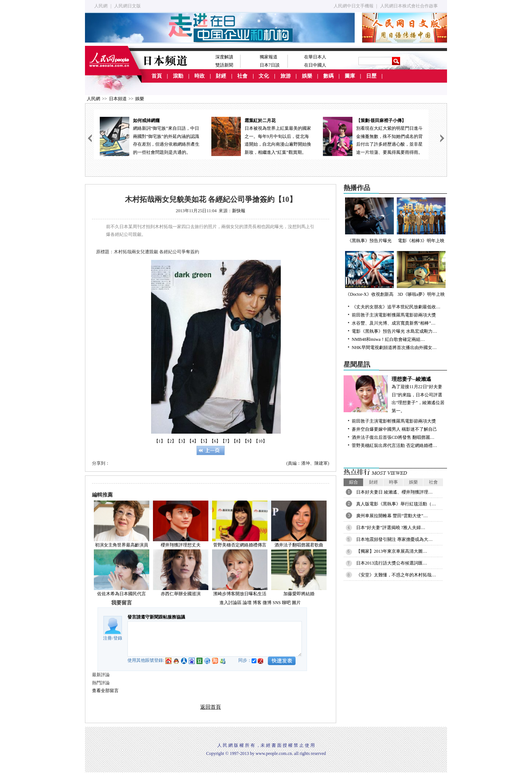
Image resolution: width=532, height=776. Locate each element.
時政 (199, 76)
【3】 (182, 441)
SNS (277, 603)
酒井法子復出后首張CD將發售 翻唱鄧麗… (393, 437)
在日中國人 (315, 65)
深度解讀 (224, 57)
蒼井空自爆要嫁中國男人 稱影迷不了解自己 (394, 429)
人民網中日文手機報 (354, 6)
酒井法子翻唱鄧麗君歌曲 (299, 545)
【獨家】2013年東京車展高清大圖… (392, 551)
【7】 (226, 441)
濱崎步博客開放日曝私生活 (240, 594)
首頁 (157, 76)
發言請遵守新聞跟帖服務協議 (156, 617)
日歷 (371, 76)
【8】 (237, 441)
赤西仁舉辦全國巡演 (181, 594)
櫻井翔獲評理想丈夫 (181, 545)
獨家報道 (269, 57)
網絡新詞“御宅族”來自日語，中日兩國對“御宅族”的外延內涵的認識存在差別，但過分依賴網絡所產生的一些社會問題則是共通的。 (150, 136)
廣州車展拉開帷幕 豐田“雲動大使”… (392, 516)
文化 (264, 76)
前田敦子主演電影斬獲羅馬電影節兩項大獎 (394, 315)
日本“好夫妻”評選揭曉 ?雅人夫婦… (391, 528)
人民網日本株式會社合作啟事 (409, 6)
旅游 (286, 76)
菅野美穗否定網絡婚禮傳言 (240, 545)
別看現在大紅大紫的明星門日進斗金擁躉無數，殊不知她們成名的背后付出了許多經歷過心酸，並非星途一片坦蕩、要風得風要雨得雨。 (373, 136)
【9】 (248, 441)
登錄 (118, 638)
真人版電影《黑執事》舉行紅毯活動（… (396, 504)
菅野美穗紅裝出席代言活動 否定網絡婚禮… (394, 445)
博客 (257, 603)
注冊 (108, 638)
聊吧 (286, 603)
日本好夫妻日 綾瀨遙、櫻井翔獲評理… (394, 492)
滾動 (178, 76)
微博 (267, 603)
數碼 (328, 76)
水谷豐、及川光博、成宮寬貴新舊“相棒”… (394, 323)
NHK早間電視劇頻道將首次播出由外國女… (394, 348)
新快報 (239, 211)
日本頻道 (118, 99)
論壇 (247, 603)
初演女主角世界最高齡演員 (122, 545)
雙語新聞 (224, 65)
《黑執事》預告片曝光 (369, 220)
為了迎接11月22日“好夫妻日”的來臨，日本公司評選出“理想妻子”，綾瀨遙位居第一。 (395, 394)
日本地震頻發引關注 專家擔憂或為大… (394, 539)
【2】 (171, 441)
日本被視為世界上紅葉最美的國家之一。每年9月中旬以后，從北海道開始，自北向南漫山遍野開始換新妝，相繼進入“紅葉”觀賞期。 (261, 136)
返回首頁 (211, 707)
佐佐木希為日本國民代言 (122, 594)
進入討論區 (231, 603)
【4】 (193, 441)
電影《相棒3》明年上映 (421, 220)
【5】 (204, 441)
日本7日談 (270, 65)
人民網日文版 (127, 6)
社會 (242, 76)
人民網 (101, 6)
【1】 (160, 441)
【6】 (215, 441)
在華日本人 (315, 57)
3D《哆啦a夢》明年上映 (421, 274)
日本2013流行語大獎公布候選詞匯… (392, 563)
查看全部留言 (105, 691)
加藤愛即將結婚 (299, 594)
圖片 (296, 603)
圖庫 (350, 76)
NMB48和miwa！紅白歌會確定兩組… (388, 339)
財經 (221, 76)
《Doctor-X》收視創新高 (369, 274)
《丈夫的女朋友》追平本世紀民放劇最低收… (396, 307)
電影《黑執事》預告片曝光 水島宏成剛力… (394, 331)
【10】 (260, 441)
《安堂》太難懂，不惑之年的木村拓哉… (396, 575)
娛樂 (307, 76)
